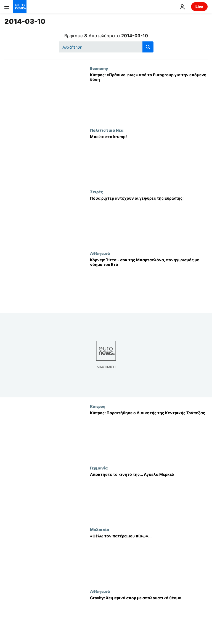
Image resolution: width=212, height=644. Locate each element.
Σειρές (96, 192)
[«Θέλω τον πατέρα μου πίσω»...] (149, 558)
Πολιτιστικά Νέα (107, 130)
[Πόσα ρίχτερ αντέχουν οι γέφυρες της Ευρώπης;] (149, 220)
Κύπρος (98, 406)
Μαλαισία (100, 529)
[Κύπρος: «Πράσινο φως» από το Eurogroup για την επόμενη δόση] (149, 97)
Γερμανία (99, 468)
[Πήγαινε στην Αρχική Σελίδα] (20, 7)
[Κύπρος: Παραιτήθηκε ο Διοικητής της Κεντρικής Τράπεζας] (149, 435)
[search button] (148, 47)
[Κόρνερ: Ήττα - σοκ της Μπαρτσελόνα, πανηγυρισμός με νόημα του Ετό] (149, 282)
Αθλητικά (100, 253)
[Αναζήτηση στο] (106, 47)
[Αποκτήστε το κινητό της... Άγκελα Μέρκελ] (149, 496)
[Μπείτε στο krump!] (149, 159)
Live (199, 6)
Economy (99, 68)
